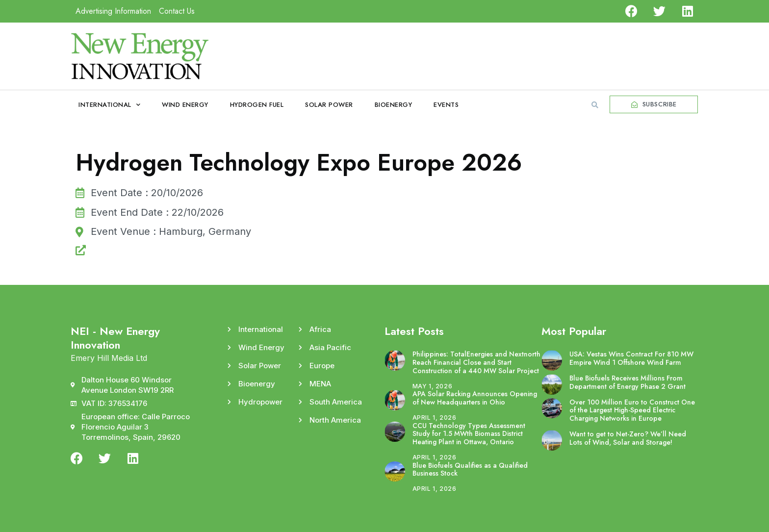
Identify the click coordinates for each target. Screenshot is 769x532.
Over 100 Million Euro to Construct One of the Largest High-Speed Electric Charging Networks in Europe (632, 410)
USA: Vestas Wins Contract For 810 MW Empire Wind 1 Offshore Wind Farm (631, 358)
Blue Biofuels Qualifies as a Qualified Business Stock (470, 469)
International (109, 105)
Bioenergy (394, 105)
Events (446, 105)
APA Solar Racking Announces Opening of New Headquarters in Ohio (475, 398)
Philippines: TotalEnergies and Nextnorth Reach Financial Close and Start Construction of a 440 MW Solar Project (476, 362)
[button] (595, 105)
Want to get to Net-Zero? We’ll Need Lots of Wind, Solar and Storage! (628, 438)
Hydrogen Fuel (257, 105)
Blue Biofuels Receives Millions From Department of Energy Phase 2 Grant (628, 382)
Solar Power (329, 105)
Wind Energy (185, 105)
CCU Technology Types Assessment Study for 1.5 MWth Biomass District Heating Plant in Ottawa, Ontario (469, 434)
